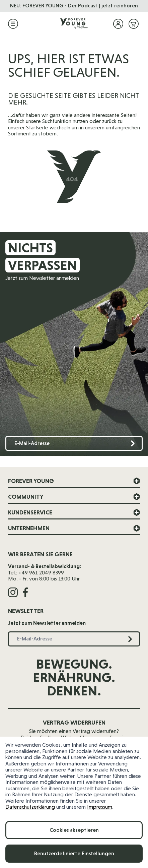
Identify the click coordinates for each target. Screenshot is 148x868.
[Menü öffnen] (13, 24)
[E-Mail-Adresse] (74, 444)
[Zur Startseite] (74, 24)
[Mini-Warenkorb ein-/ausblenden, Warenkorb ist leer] (134, 24)
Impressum (100, 807)
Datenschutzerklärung (30, 807)
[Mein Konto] (118, 24)
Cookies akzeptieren (74, 830)
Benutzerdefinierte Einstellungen (74, 853)
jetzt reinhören (120, 6)
